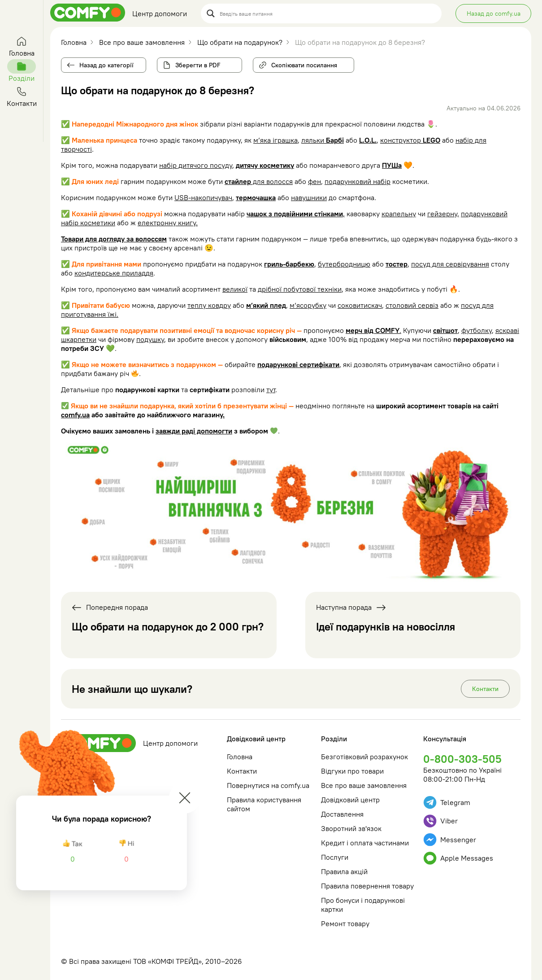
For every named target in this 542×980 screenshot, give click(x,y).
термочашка (256, 197)
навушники (309, 197)
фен (314, 181)
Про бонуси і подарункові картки (363, 905)
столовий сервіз (412, 305)
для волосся (259, 181)
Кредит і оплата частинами (365, 843)
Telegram (447, 803)
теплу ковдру (209, 305)
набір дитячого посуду (196, 165)
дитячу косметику (265, 165)
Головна (240, 757)
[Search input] (328, 13)
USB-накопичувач (203, 197)
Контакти (485, 689)
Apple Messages (458, 858)
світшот (445, 330)
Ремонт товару (345, 923)
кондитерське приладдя (114, 273)
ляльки (323, 140)
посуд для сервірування (450, 264)
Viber (440, 821)
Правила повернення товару (367, 886)
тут (271, 389)
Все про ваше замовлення (364, 785)
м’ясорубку (308, 305)
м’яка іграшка (275, 140)
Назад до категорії (106, 65)
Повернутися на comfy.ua (268, 785)
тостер (397, 264)
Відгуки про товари (352, 771)
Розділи (334, 739)
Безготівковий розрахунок (364, 757)
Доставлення (342, 814)
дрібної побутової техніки (300, 289)
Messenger (450, 840)
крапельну (399, 214)
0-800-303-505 (462, 759)
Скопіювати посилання (301, 63)
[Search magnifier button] (211, 13)
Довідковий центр (256, 739)
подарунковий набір (358, 181)
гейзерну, (443, 214)
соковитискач (360, 305)
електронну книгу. (168, 223)
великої (235, 289)
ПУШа (392, 165)
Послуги (335, 857)
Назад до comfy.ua (494, 13)
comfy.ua (75, 415)
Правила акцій (344, 871)
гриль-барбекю (289, 264)
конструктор (410, 140)
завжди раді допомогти (194, 431)
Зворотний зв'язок (351, 828)
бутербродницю (344, 264)
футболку (477, 330)
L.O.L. (368, 140)
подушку (150, 339)
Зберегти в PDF (198, 65)
